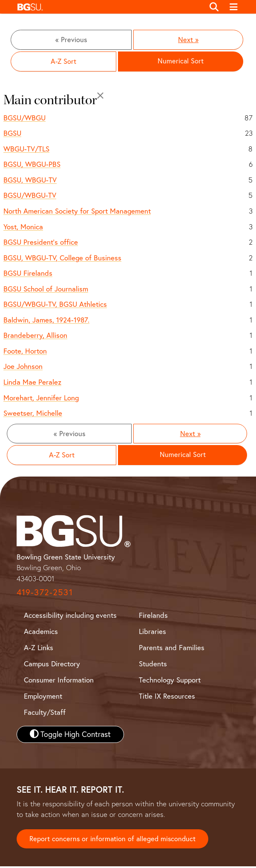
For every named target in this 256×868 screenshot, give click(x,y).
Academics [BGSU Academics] (41, 633)
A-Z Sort (63, 62)
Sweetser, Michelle (33, 414)
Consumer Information (59, 681)
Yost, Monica (23, 227)
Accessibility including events (70, 617)
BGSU (12, 134)
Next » (188, 40)
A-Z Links (39, 649)
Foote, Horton (25, 352)
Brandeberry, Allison (35, 336)
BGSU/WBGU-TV (30, 196)
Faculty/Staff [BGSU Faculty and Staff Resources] (45, 714)
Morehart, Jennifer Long (41, 398)
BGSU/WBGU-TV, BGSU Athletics (55, 305)
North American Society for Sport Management (77, 212)
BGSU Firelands (28, 274)
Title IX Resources (167, 698)
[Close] (100, 96)
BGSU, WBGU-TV (30, 181)
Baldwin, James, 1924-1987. (46, 321)
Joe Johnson (23, 367)
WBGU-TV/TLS (26, 150)
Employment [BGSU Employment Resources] (43, 698)
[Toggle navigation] (234, 7)
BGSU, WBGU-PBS (32, 165)
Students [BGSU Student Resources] (153, 665)
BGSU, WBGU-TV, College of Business (62, 258)
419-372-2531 (45, 594)
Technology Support (170, 681)
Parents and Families (172, 649)
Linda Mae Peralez (32, 383)
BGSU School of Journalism (46, 289)
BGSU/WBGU (24, 118)
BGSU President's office (41, 243)
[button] (109, 7)
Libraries (152, 633)
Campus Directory (52, 665)
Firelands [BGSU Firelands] (153, 617)
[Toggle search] (214, 7)
